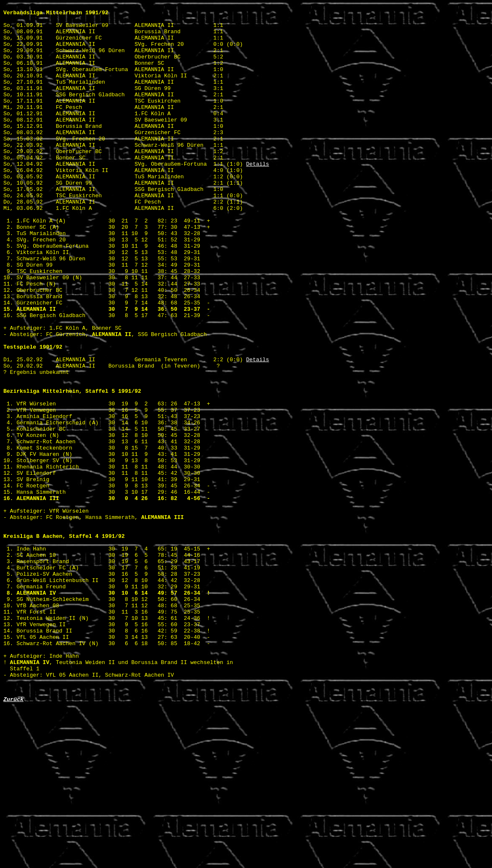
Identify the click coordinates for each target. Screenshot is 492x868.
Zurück (13, 838)
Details (258, 196)
